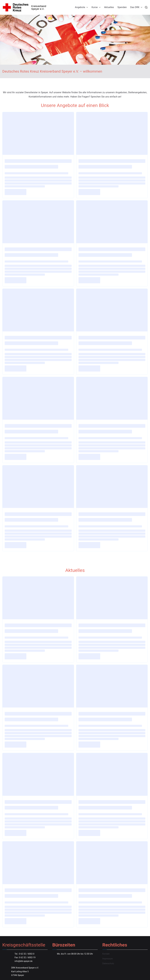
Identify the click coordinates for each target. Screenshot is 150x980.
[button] (87, 7)
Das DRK (136, 7)
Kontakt (106, 954)
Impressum (108, 959)
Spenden (122, 7)
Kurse (96, 7)
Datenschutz (108, 963)
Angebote (81, 7)
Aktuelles (109, 7)
